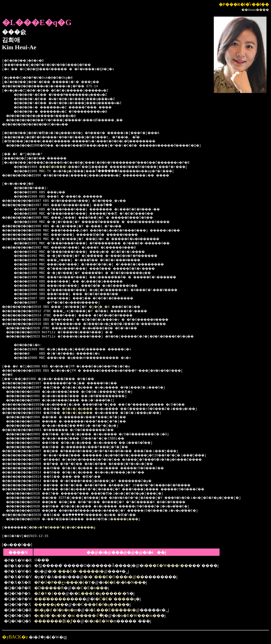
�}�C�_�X (114, 307)
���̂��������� (58, 599)
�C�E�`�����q (115, 599)
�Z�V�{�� (48, 593)
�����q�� (138, 519)
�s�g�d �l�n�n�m (56, 610)
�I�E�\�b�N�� (123, 582)
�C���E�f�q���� (101, 604)
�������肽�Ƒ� (55, 621)
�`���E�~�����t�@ (80, 571)
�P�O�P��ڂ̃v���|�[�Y (63, 582)
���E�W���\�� (62, 167)
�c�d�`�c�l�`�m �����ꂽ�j (69, 615)
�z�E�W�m (103, 621)
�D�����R (49, 588)
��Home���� (255, 10)
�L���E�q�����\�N (102, 593)
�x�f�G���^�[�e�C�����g (74, 528)
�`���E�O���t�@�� (116, 577)
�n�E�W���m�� (139, 615)
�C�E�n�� (90, 588)
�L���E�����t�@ (115, 610)
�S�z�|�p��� (86, 409)
